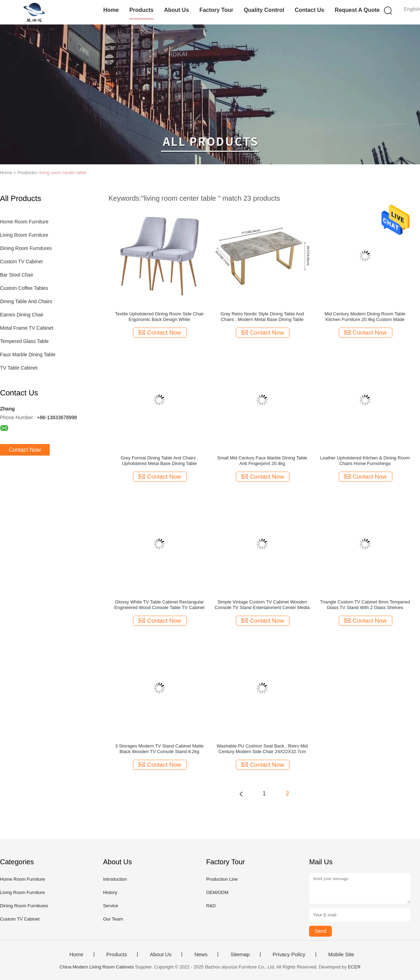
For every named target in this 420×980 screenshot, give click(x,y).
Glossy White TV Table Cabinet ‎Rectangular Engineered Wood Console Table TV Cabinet (159, 605)
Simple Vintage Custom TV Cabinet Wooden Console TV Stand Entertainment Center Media (262, 605)
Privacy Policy (289, 954)
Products (141, 10)
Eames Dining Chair (22, 315)
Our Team (113, 919)
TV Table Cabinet (19, 368)
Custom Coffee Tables (24, 288)
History (110, 892)
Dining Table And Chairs (26, 301)
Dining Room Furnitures (26, 248)
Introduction (115, 879)
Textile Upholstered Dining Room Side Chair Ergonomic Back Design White (160, 317)
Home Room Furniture (24, 222)
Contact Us (309, 10)
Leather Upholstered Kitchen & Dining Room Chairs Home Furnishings (365, 461)
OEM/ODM (217, 892)
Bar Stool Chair (17, 275)
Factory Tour (216, 10)
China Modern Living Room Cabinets (97, 967)
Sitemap (240, 954)
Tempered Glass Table (24, 341)
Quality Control (264, 10)
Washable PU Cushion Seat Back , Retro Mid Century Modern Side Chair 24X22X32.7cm (262, 749)
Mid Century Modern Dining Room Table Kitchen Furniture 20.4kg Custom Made (365, 317)
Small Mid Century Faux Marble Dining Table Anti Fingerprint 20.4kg (262, 461)
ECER (354, 967)
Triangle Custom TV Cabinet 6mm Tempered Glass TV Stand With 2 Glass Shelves (365, 605)
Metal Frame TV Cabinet (27, 328)
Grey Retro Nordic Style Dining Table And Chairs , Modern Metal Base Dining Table (262, 317)
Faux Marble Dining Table (28, 355)
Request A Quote (357, 10)
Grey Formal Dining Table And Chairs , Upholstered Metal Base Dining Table (160, 461)
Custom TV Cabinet (21, 262)
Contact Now (25, 450)
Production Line (222, 879)
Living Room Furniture (24, 235)
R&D (211, 906)
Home (111, 10)
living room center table (63, 173)
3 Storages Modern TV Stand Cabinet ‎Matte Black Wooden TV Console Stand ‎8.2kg (159, 749)
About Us (177, 10)
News (201, 954)
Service (110, 906)
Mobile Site (341, 954)
